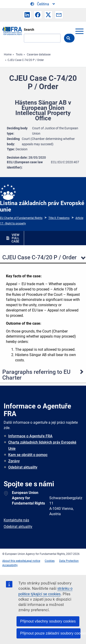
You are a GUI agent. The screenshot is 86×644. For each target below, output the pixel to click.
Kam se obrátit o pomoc (28, 455)
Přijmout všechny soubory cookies (48, 621)
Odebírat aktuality (23, 467)
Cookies (50, 561)
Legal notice (33, 561)
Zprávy (14, 461)
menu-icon (79, 31)
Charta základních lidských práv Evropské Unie (42, 445)
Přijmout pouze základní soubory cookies (50, 633)
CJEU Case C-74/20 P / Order (26, 60)
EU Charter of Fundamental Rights (21, 218)
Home (8, 54)
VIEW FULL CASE (15, 238)
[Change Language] (43, 4)
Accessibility (10, 565)
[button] (27, 15)
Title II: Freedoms (59, 218)
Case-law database (39, 54)
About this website (14, 561)
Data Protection (69, 561)
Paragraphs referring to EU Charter (36, 375)
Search (29, 30)
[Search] (42, 38)
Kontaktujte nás (16, 520)
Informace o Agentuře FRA (30, 436)
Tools (19, 54)
